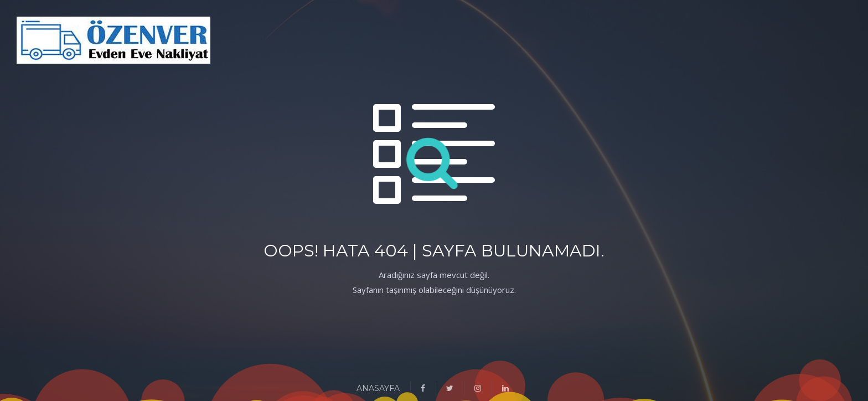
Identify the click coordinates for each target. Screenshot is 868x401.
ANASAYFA (378, 388)
